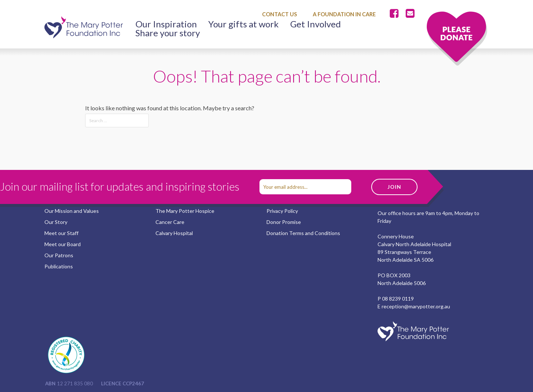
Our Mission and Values (72, 211)
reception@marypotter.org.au (416, 306)
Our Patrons (59, 255)
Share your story (168, 33)
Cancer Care (170, 222)
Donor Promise (284, 222)
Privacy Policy (282, 211)
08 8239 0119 (398, 299)
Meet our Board (63, 244)
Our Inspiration (166, 24)
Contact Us (279, 14)
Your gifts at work (244, 24)
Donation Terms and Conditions (303, 233)
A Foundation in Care (344, 14)
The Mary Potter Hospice (185, 211)
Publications (59, 266)
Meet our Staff (61, 233)
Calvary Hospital (174, 233)
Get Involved (316, 24)
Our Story (56, 222)
